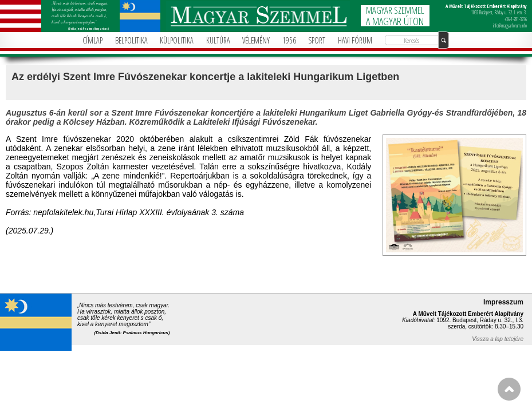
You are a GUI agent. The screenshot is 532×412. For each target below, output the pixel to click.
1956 (289, 40)
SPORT (317, 40)
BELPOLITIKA (131, 40)
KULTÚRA (218, 40)
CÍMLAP (92, 40)
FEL (509, 389)
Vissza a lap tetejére (498, 339)
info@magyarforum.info (510, 25)
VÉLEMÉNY (256, 40)
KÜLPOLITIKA (177, 40)
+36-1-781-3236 (516, 19)
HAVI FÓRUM (355, 40)
